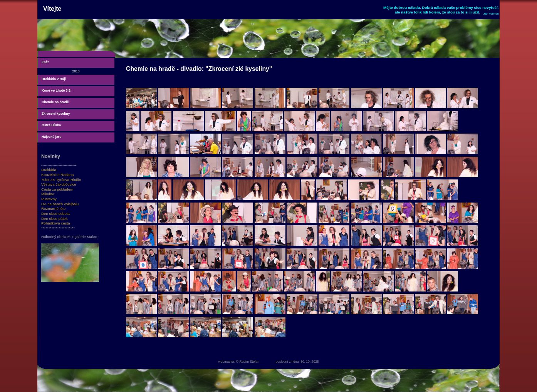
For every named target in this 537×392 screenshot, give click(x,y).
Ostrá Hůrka (51, 125)
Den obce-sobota (55, 214)
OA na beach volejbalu (60, 204)
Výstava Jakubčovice (59, 184)
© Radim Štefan (248, 362)
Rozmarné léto (53, 209)
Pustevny (49, 199)
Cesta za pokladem (57, 189)
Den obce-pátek (55, 219)
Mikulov (48, 194)
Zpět (45, 62)
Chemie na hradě (55, 102)
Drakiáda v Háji (54, 79)
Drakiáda (49, 170)
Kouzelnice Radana (57, 175)
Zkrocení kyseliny (56, 114)
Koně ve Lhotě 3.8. (56, 90)
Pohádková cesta (56, 223)
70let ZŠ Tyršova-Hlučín (61, 180)
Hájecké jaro (52, 137)
